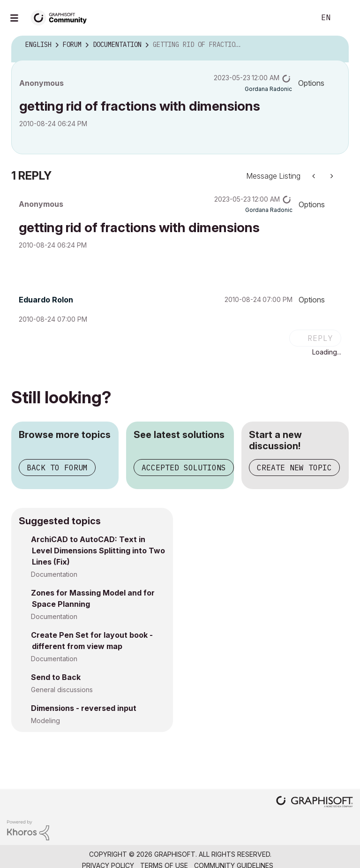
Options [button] (311, 83)
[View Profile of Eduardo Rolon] (46, 300)
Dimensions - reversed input (84, 708)
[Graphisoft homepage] (315, 803)
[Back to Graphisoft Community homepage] (62, 17)
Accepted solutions (184, 468)
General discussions (62, 690)
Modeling (45, 721)
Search (298, 18)
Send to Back (56, 677)
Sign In (345, 18)
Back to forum (57, 468)
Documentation (54, 574)
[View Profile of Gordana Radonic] (268, 89)
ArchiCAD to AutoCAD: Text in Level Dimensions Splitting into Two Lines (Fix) (98, 551)
